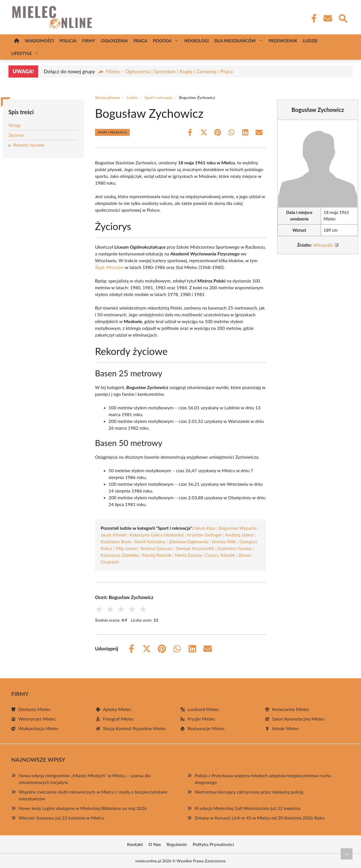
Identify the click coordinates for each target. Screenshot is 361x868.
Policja (68, 41)
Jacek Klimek (114, 535)
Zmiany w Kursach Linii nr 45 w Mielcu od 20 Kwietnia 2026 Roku (259, 818)
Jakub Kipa (204, 528)
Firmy (89, 41)
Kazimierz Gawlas (235, 548)
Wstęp (15, 125)
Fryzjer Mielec (201, 719)
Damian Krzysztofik (195, 548)
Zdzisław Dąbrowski (189, 541)
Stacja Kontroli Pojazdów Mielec (135, 728)
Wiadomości (39, 41)
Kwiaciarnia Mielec (291, 709)
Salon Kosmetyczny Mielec (298, 719)
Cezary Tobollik (220, 555)
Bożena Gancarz (156, 548)
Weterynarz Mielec (37, 719)
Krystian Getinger (204, 535)
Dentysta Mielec (35, 709)
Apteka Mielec (117, 709)
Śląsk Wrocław (109, 267)
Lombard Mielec (203, 709)
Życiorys (16, 135)
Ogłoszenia (114, 41)
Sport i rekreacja (158, 97)
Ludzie (310, 41)
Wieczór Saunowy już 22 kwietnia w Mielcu (61, 818)
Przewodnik (283, 41)
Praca (140, 41)
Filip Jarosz (126, 548)
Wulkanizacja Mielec (38, 728)
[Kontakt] (327, 18)
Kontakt (135, 844)
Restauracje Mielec (206, 728)
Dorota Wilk (224, 541)
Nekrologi (196, 41)
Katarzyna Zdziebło (120, 555)
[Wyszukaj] (343, 18)
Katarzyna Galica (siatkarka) (157, 535)
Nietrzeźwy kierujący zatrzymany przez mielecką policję (249, 792)
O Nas (155, 844)
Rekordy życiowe (29, 145)
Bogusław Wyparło (238, 528)
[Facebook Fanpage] (312, 18)
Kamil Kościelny (150, 541)
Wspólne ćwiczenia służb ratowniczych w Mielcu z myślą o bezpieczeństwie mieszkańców (93, 795)
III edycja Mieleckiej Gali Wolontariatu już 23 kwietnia (247, 808)
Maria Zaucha (188, 555)
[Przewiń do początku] (347, 854)
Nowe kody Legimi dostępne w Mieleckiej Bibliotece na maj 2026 (83, 808)
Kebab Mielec (286, 728)
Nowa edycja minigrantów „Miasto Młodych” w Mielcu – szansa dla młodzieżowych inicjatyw (85, 779)
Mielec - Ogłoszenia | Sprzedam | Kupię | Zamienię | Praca (169, 71)
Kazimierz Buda (116, 541)
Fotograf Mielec (118, 719)
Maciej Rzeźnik (157, 555)
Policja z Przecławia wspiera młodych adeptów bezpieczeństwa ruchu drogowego (263, 779)
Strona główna (108, 97)
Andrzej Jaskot (239, 535)
